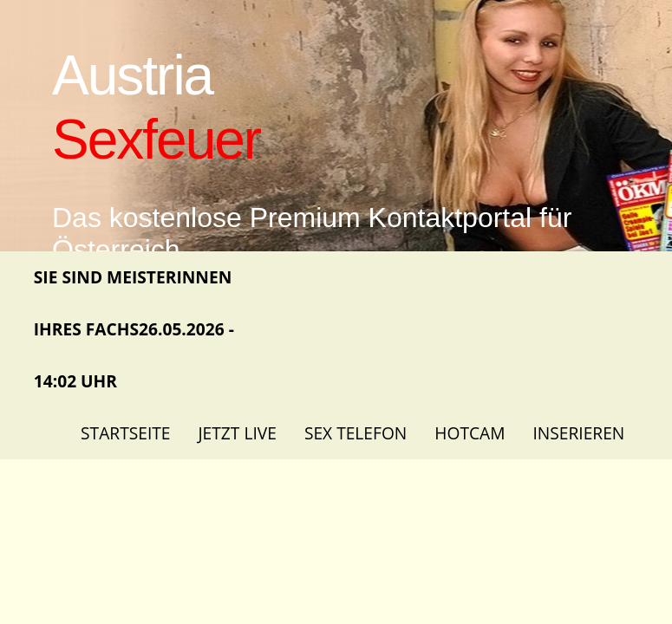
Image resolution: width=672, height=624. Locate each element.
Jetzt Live (237, 433)
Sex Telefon (356, 433)
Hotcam (470, 433)
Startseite (125, 433)
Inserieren (578, 433)
